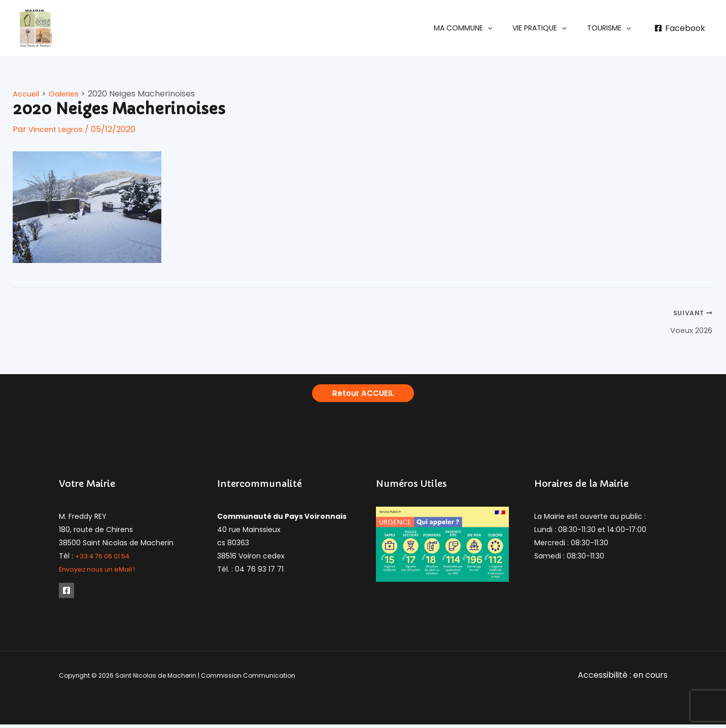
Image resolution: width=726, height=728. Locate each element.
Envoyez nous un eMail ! (101, 572)
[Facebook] (680, 28)
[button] (478, 28)
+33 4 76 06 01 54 (106, 559)
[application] (503, 28)
